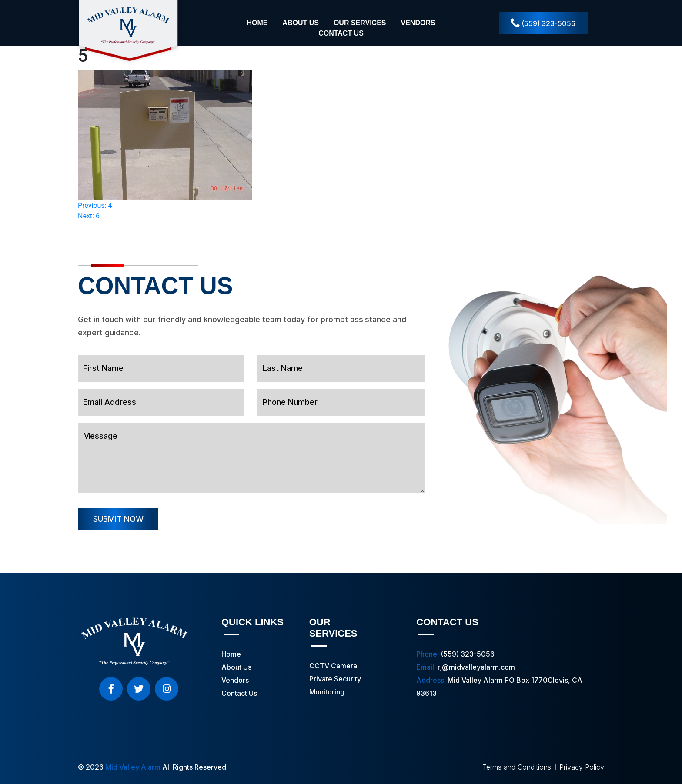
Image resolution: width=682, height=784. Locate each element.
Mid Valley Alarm (133, 767)
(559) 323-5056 (543, 23)
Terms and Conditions (517, 767)
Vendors (418, 23)
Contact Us (341, 33)
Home (257, 23)
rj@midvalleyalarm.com (476, 667)
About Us (301, 23)
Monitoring (327, 692)
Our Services (360, 23)
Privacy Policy (582, 767)
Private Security (335, 679)
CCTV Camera (333, 666)
